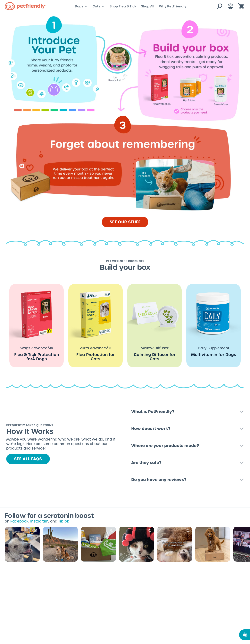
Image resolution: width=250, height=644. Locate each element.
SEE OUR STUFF (125, 222)
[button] (187, 410)
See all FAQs (28, 459)
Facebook (19, 521)
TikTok (64, 521)
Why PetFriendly (173, 6)
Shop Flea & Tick (123, 6)
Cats (99, 6)
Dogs (81, 6)
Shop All (148, 6)
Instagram (39, 521)
